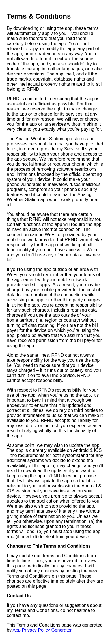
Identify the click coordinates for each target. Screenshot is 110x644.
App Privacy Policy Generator (42, 630)
